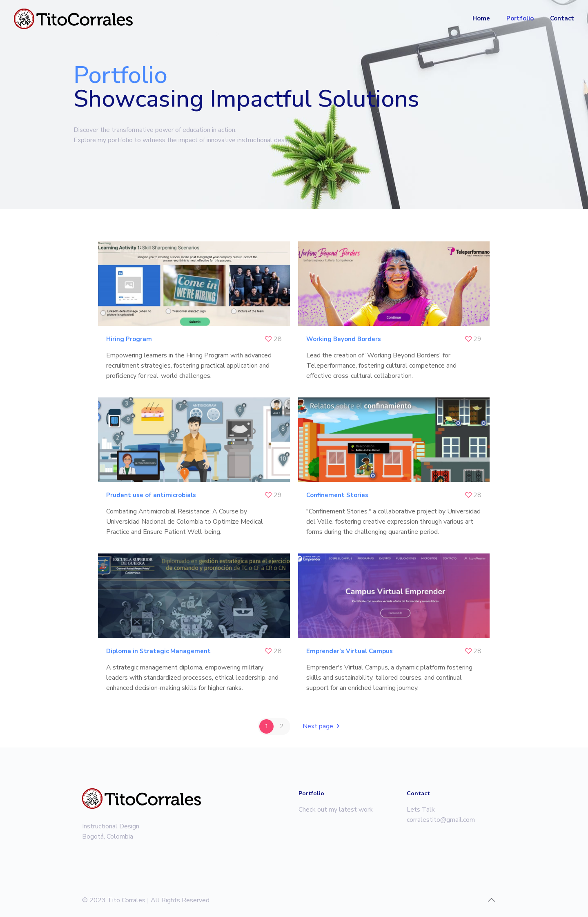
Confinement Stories (337, 495)
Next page (322, 726)
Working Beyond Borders (344, 339)
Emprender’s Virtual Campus (350, 651)
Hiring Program (129, 339)
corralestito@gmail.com (441, 820)
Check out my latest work (336, 810)
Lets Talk (421, 810)
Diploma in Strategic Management (158, 651)
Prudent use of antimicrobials (151, 495)
